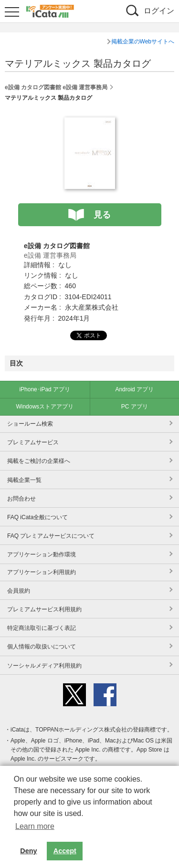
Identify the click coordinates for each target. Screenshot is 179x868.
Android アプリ (134, 389)
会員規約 (19, 591)
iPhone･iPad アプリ (45, 389)
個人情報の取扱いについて (42, 647)
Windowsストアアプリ (45, 407)
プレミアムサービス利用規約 (44, 609)
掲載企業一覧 (24, 480)
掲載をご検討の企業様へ (39, 461)
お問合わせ (21, 499)
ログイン (159, 11)
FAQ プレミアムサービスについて (51, 536)
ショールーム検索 (30, 424)
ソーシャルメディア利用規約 (44, 666)
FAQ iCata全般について (37, 517)
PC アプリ (135, 407)
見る (102, 215)
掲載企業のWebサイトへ (143, 42)
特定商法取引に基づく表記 (42, 628)
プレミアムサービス (33, 442)
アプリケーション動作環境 (42, 554)
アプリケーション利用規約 (42, 572)
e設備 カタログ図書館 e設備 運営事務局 (56, 87)
